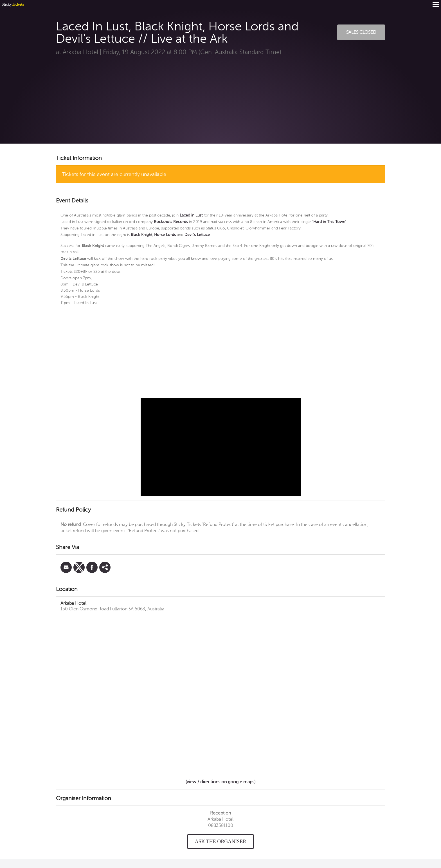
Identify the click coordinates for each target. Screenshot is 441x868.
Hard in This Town (329, 222)
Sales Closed (361, 32)
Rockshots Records (171, 222)
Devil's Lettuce (197, 235)
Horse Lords (166, 235)
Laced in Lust (191, 215)
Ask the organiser (221, 842)
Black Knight (141, 235)
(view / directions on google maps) (220, 782)
